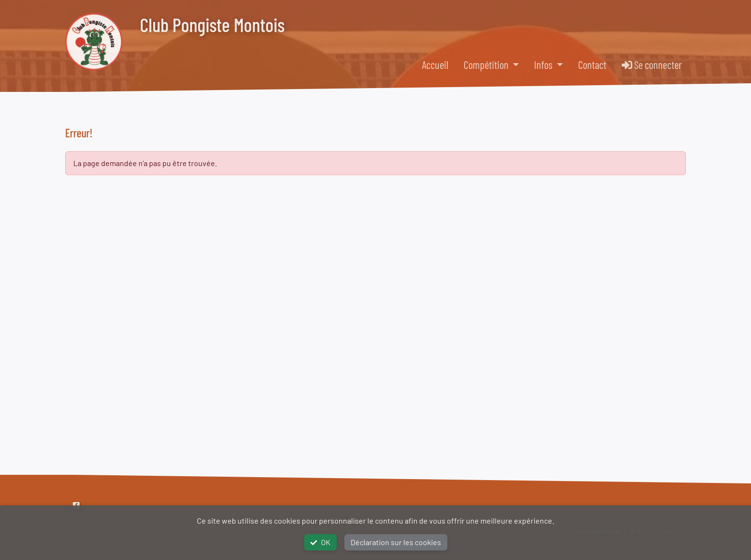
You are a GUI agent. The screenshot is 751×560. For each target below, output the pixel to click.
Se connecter (652, 65)
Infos (544, 65)
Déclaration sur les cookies (396, 542)
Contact (592, 65)
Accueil (435, 65)
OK (320, 542)
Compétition (487, 65)
